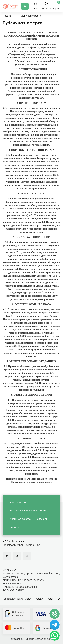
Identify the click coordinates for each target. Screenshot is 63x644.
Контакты (14, 527)
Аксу (51, 599)
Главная (7, 16)
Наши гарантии (17, 502)
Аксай (40, 599)
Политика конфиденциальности (27, 511)
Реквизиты (42, 519)
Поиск (36, 6)
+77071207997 (13, 542)
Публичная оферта (30, 16)
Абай (28, 599)
